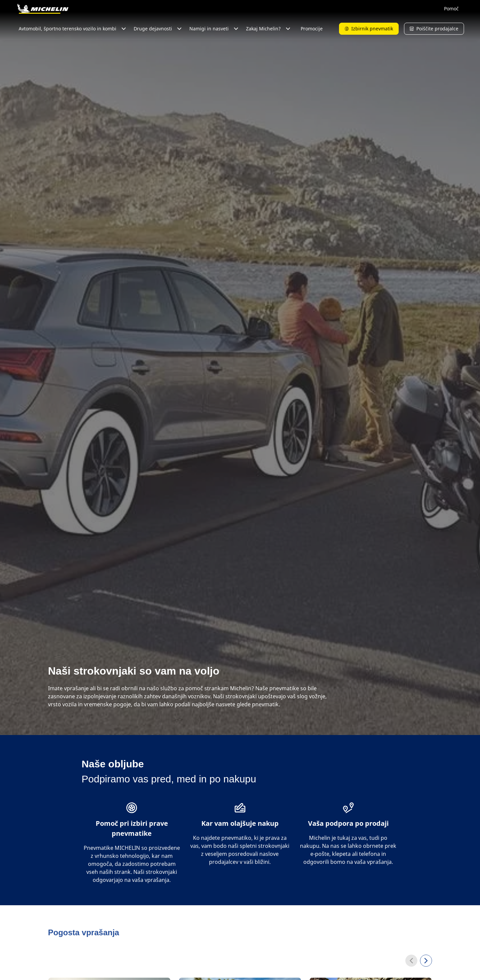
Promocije (312, 29)
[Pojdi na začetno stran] (43, 9)
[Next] (426, 961)
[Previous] (411, 961)
